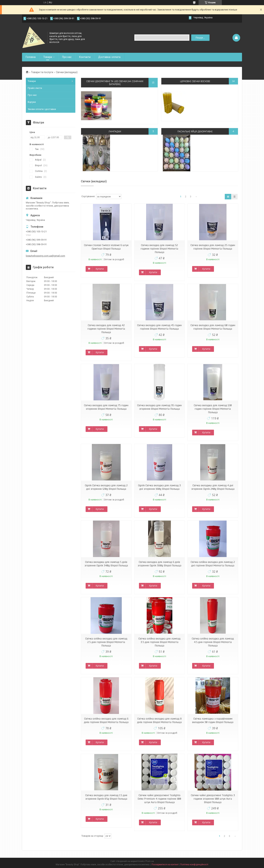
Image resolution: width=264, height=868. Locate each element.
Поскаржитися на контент (165, 865)
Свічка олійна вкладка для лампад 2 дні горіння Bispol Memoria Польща (213, 564)
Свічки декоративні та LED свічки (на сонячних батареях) (115, 83)
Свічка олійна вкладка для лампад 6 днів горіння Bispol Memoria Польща (106, 720)
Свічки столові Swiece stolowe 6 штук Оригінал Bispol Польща (106, 247)
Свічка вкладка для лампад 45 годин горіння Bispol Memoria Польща (159, 327)
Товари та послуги (42, 72)
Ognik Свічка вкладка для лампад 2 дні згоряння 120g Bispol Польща (106, 487)
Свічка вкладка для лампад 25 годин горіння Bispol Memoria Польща (213, 247)
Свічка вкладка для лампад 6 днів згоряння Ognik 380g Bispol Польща (159, 564)
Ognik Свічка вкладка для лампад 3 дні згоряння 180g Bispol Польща (159, 487)
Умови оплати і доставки (42, 109)
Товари (48, 57)
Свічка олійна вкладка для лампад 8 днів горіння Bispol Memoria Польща (159, 720)
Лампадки (115, 131)
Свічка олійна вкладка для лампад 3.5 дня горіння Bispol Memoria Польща (159, 642)
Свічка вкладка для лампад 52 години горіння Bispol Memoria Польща (159, 249)
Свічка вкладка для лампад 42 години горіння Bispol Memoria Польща (106, 329)
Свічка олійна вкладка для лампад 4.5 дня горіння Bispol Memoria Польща (213, 642)
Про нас (67, 57)
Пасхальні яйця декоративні (195, 131)
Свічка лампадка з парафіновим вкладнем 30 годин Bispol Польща (213, 720)
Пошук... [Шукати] (200, 38)
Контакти (85, 57)
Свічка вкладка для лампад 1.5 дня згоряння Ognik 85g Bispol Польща (106, 797)
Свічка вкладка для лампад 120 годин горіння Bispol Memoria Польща (213, 409)
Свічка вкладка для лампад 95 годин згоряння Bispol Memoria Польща (159, 407)
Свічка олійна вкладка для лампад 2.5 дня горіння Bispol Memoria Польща (106, 642)
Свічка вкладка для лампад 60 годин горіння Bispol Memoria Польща (213, 327)
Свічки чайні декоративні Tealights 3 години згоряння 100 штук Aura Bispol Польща (213, 799)
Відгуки (32, 102)
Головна (31, 57)
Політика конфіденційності (194, 865)
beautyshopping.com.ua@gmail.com (45, 256)
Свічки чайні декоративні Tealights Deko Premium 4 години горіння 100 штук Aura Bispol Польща (159, 799)
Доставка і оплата (109, 57)
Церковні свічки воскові (195, 81)
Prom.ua (150, 861)
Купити (100, 269)
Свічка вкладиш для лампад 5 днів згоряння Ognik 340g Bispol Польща (106, 564)
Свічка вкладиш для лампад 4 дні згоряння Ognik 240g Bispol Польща (213, 487)
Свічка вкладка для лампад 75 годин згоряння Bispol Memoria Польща (106, 407)
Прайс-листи (35, 88)
